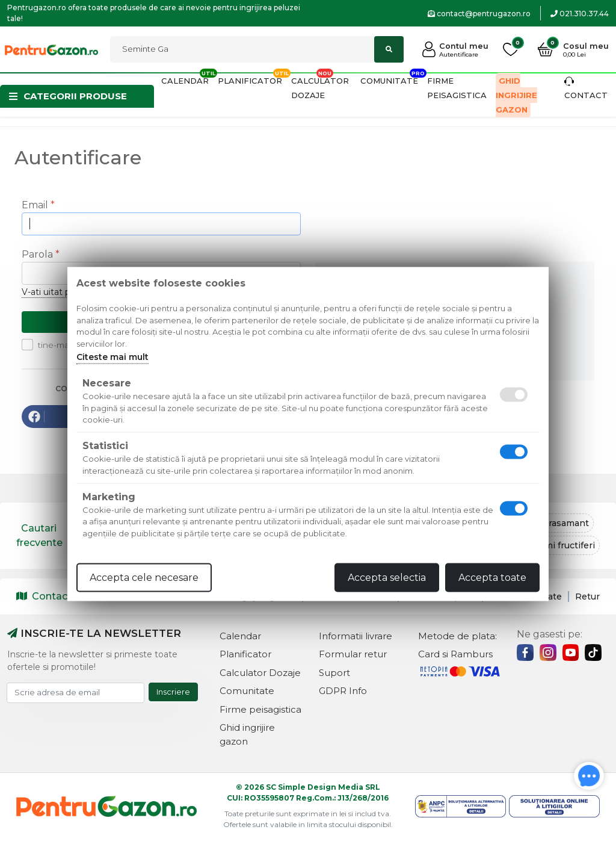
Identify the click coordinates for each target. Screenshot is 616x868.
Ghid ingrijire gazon (516, 95)
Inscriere (173, 692)
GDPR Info (343, 691)
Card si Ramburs (455, 654)
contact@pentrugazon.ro (479, 14)
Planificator (250, 81)
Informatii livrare (356, 636)
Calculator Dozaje (260, 673)
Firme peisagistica (260, 709)
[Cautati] (257, 49)
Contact (44, 596)
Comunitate (389, 81)
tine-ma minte (63, 345)
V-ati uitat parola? (58, 292)
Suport (334, 673)
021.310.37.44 (580, 14)
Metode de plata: (457, 636)
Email (35, 205)
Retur (587, 597)
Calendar (185, 81)
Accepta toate (492, 578)
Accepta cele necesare (144, 578)
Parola (37, 254)
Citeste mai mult (112, 357)
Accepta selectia (387, 578)
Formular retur (353, 654)
